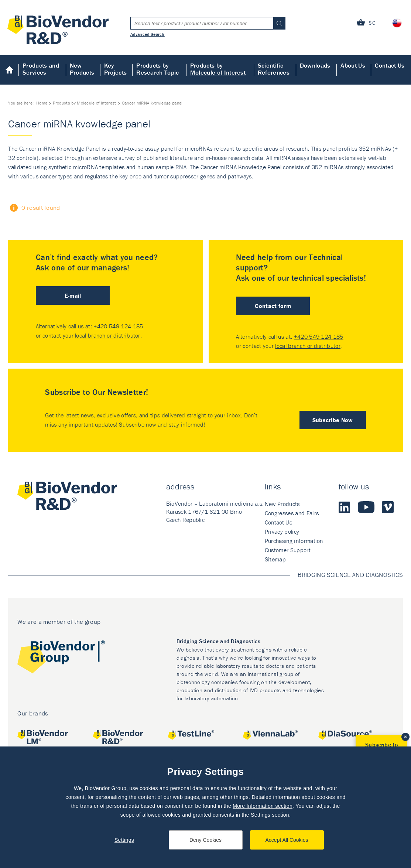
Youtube (366, 507)
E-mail (73, 295)
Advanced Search (148, 34)
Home (9, 70)
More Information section (263, 806)
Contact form (273, 306)
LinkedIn (345, 507)
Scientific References (274, 69)
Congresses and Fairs (292, 513)
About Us (353, 65)
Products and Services (41, 69)
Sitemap (275, 559)
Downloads (315, 65)
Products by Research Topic (157, 69)
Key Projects (116, 69)
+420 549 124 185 (118, 326)
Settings (124, 840)
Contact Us (390, 65)
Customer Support (288, 550)
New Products (82, 69)
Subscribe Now (333, 420)
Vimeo (388, 507)
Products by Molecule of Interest (218, 69)
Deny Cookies (205, 840)
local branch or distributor (108, 335)
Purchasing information (294, 541)
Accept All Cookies (287, 840)
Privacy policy (282, 532)
